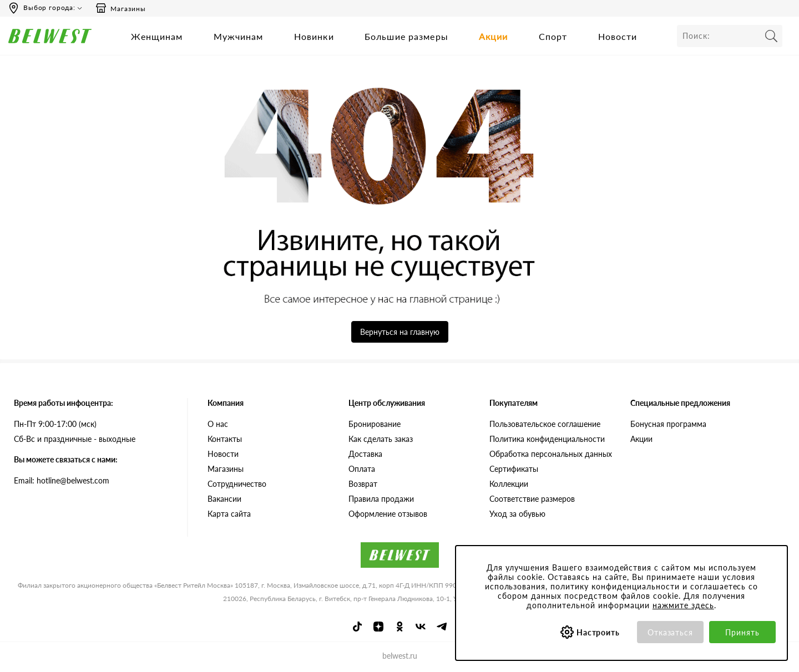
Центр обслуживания (387, 403)
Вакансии (224, 499)
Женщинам (157, 36)
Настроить (598, 632)
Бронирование (375, 424)
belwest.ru (400, 656)
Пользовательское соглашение (545, 424)
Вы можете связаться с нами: (66, 459)
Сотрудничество (237, 484)
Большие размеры (406, 36)
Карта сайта (229, 514)
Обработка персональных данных (551, 454)
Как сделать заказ (381, 439)
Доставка (365, 454)
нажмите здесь (683, 605)
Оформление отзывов (388, 514)
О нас (218, 424)
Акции (494, 36)
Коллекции (509, 484)
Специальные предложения (680, 403)
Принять (742, 632)
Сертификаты (514, 469)
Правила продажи (381, 499)
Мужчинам (239, 36)
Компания (226, 403)
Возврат (363, 484)
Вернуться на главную (400, 332)
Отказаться (671, 632)
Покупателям (514, 403)
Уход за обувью (517, 514)
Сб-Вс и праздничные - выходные (75, 439)
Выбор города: (49, 7)
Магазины (120, 8)
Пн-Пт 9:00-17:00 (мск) (55, 424)
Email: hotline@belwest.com (62, 480)
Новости (618, 36)
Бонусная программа (668, 424)
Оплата (362, 469)
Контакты (225, 439)
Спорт (553, 36)
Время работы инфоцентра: (64, 403)
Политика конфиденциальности (547, 439)
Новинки (314, 36)
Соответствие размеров (532, 499)
